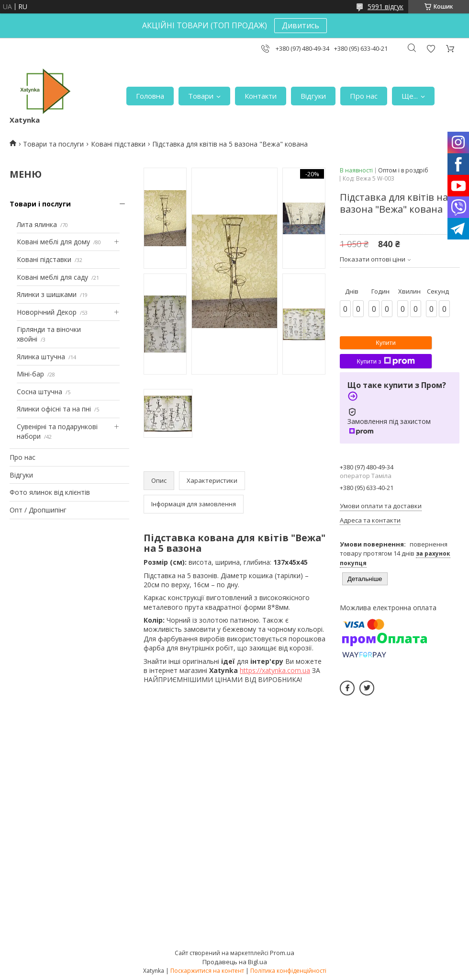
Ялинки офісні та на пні (54, 409)
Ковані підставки (118, 144)
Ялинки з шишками (47, 294)
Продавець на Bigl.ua (235, 962)
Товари (201, 96)
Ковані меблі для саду (52, 277)
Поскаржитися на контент (207, 971)
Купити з (385, 361)
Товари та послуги (53, 144)
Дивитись (301, 25)
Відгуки (313, 96)
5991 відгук (385, 6)
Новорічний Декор (47, 312)
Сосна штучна (39, 392)
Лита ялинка (37, 224)
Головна (150, 96)
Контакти (261, 96)
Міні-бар (30, 374)
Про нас (364, 96)
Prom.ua (282, 953)
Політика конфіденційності (288, 971)
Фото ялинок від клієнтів (50, 492)
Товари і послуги (40, 204)
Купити (386, 343)
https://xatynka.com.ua (275, 670)
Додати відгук (431, 49)
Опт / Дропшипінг (38, 510)
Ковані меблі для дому (53, 242)
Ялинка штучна (41, 357)
